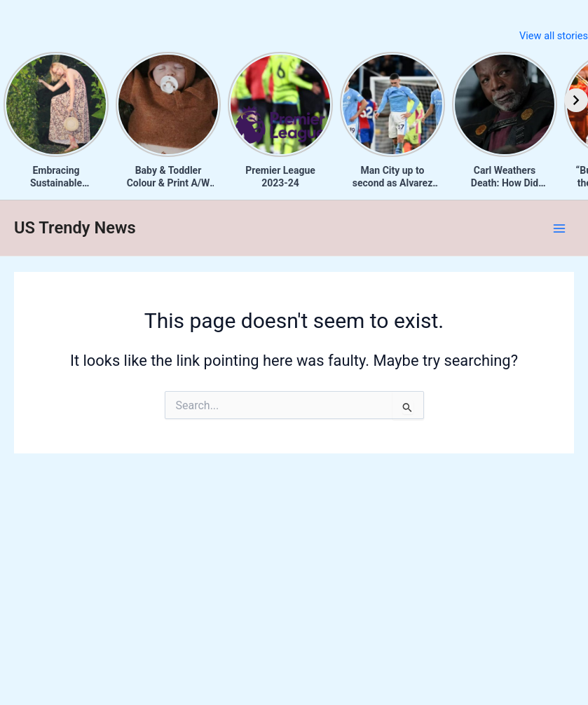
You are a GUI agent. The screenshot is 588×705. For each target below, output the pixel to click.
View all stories (554, 36)
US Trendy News (75, 228)
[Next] (576, 100)
